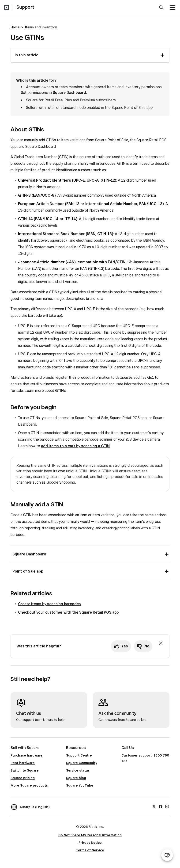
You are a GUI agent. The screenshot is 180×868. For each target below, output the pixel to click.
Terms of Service (90, 850)
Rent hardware (23, 763)
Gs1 (151, 377)
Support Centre (79, 755)
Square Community (82, 763)
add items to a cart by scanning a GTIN (75, 446)
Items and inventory (41, 27)
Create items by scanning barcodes (49, 604)
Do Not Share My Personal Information (90, 835)
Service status (78, 770)
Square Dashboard (69, 93)
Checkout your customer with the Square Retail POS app (68, 612)
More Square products (29, 785)
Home (15, 27)
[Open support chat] (167, 855)
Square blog (76, 778)
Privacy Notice (90, 843)
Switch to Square (25, 770)
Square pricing (23, 778)
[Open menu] (172, 8)
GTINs (60, 391)
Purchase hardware (26, 755)
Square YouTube (80, 785)
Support (25, 7)
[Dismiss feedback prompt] (161, 643)
